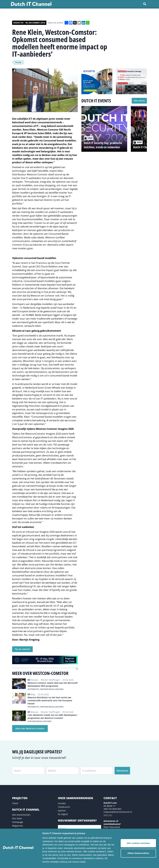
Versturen (122, 771)
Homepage (18, 822)
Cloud (15, 803)
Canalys (62, 803)
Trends (18, 62)
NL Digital (63, 814)
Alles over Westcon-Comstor (30, 728)
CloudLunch (64, 807)
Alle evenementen (21, 815)
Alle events (139, 101)
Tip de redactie (22, 649)
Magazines (18, 826)
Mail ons (108, 815)
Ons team (17, 818)
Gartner (62, 811)
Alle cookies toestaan (138, 843)
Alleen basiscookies (138, 853)
